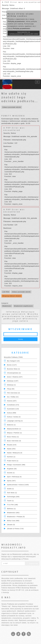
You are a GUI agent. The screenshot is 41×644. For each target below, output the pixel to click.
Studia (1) (10, 489)
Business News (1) (14, 369)
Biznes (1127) (12, 365)
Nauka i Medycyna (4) (15, 453)
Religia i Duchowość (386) (16, 465)
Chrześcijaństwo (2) (14, 373)
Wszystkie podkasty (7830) (13, 357)
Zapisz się (32, 563)
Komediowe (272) (13, 405)
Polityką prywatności (16, 21)
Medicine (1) (11, 425)
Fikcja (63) (11, 389)
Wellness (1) (11, 509)
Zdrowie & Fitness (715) (15, 529)
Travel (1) (10, 501)
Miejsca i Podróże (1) (14, 433)
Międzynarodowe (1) (14, 429)
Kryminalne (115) (13, 409)
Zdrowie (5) (11, 525)
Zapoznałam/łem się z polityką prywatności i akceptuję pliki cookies (24, 33)
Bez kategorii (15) (13, 361)
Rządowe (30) (12, 469)
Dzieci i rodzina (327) (15, 377)
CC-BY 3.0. (20, 590)
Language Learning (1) (15, 421)
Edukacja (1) (11, 385)
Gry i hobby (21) (13, 397)
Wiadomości (7, 306)
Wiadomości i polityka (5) (16, 517)
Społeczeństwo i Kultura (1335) (18, 485)
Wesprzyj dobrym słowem (12, 296)
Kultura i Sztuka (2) (14, 417)
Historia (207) (12, 401)
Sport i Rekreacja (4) (14, 477)
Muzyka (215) (12, 445)
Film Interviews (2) (13, 393)
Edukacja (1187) (13, 381)
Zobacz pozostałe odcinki (12, 107)
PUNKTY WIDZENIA (13, 116)
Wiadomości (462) (13, 513)
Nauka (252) (11, 449)
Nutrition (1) (11, 457)
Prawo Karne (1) (13, 461)
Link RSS (6, 292)
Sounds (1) (11, 473)
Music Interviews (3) (14, 441)
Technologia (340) (13, 497)
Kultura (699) (12, 413)
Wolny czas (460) (13, 521)
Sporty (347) (11, 481)
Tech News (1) (12, 493)
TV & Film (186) (13, 505)
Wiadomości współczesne (23, 306)
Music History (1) (13, 437)
